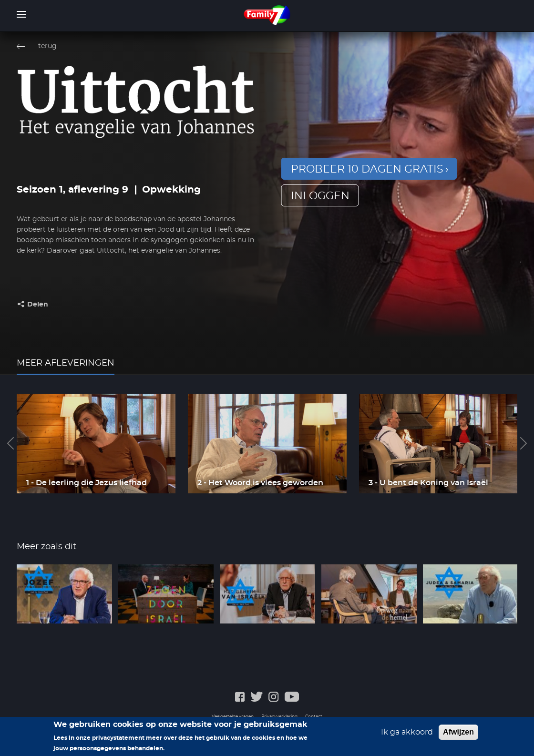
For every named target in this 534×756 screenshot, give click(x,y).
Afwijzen (458, 735)
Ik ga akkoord (407, 736)
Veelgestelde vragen (233, 717)
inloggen (320, 196)
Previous (10, 443)
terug (47, 46)
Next (524, 443)
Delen (38, 305)
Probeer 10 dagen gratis (367, 169)
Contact (314, 717)
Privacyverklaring (279, 717)
